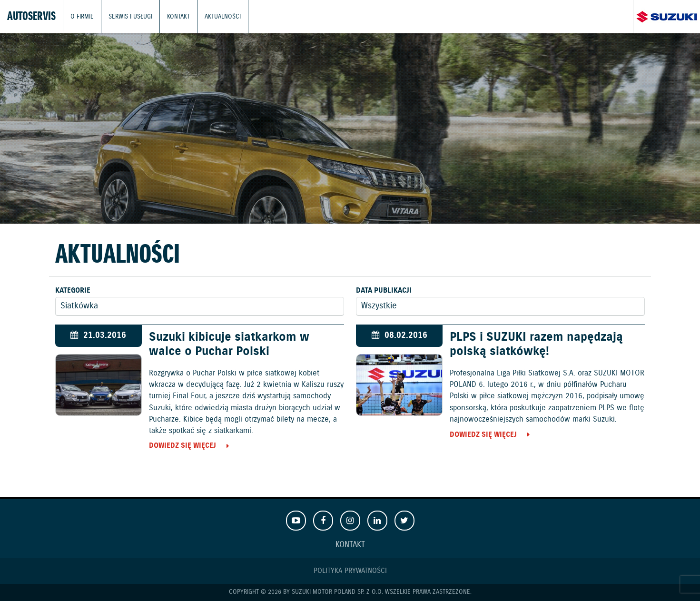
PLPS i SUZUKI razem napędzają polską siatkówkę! (536, 345)
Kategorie (73, 291)
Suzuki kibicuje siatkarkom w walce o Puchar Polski (229, 345)
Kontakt (178, 16)
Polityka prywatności (350, 571)
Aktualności (223, 16)
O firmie (82, 16)
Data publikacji (384, 291)
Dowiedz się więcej (182, 446)
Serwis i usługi (130, 16)
